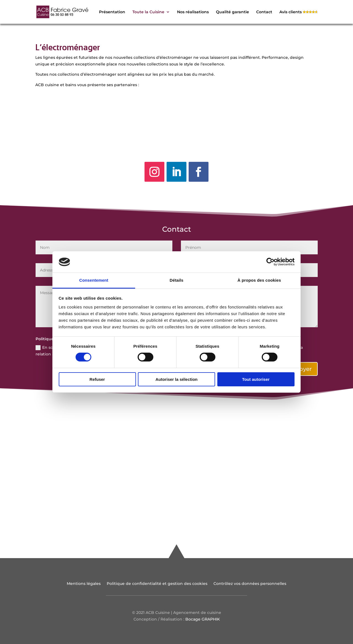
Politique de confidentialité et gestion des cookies (157, 584)
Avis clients (291, 12)
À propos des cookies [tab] (259, 280)
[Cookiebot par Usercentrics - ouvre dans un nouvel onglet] (270, 262)
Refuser (97, 379)
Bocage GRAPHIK (203, 619)
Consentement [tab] (94, 280)
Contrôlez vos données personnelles (250, 584)
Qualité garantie (232, 12)
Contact (264, 12)
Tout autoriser (256, 379)
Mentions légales (84, 584)
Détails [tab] (176, 280)
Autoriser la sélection (177, 379)
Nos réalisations (193, 12)
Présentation (112, 12)
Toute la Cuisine (148, 12)
